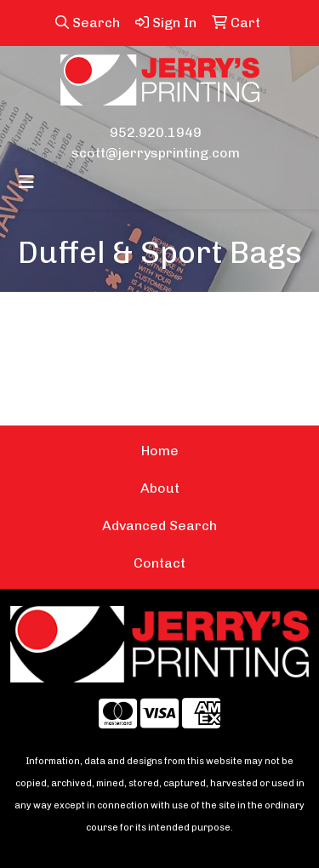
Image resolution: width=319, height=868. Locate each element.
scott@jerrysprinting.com (156, 153)
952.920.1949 (156, 132)
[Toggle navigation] (26, 182)
